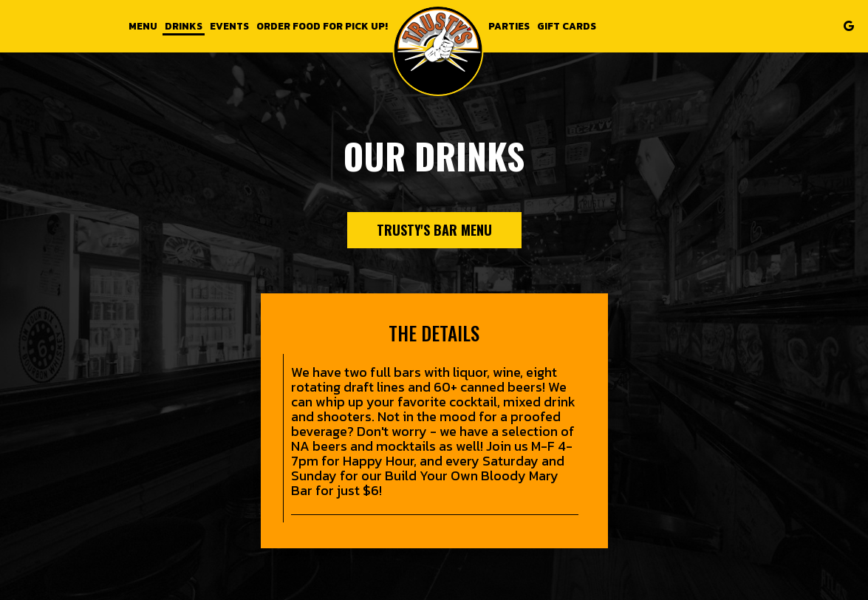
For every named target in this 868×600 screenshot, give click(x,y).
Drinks (184, 26)
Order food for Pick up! (322, 26)
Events (229, 26)
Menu (143, 26)
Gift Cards (567, 26)
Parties (509, 26)
